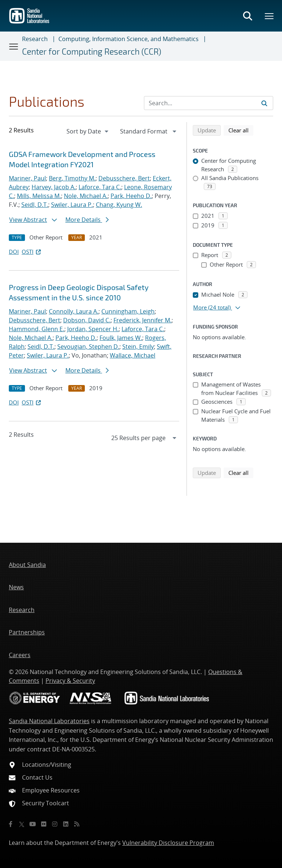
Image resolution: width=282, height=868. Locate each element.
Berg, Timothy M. (72, 178)
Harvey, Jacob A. (54, 187)
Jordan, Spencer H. (93, 329)
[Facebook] (11, 824)
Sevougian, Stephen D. (88, 347)
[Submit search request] (264, 103)
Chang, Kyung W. (119, 205)
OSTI (32, 252)
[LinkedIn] (66, 824)
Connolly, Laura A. (74, 311)
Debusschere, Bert (124, 178)
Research (35, 39)
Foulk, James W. (121, 338)
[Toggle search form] (247, 16)
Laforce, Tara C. (100, 187)
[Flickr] (44, 824)
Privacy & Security (70, 681)
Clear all (241, 130)
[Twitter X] (22, 824)
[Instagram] (55, 824)
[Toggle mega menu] (270, 16)
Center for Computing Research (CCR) (92, 51)
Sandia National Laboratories (49, 721)
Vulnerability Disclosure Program (168, 843)
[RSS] (77, 824)
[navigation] (88, 131)
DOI (14, 252)
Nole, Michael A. (86, 196)
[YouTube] (33, 824)
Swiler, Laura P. (72, 205)
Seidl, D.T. (35, 205)
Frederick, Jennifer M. (142, 320)
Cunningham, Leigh (128, 311)
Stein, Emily (138, 347)
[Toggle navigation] (14, 46)
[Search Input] (209, 103)
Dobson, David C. (87, 320)
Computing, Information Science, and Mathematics (129, 39)
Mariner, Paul (27, 178)
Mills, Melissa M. (39, 196)
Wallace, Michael (133, 355)
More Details (87, 220)
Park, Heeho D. (131, 196)
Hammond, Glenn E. (37, 329)
